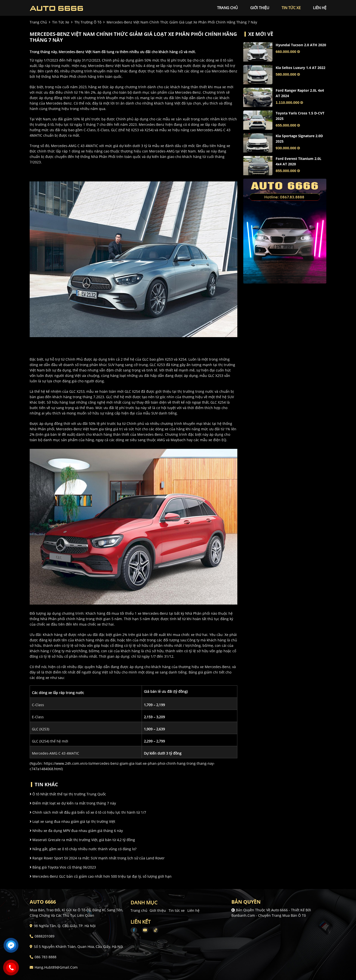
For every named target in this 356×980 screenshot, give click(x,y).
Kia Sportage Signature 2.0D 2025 (299, 139)
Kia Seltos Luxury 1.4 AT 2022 (300, 68)
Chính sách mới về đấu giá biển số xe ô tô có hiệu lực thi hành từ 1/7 (88, 812)
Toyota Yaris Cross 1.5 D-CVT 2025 (300, 116)
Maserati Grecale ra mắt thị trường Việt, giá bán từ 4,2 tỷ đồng (82, 840)
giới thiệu (260, 8)
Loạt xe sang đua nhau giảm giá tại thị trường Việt (72, 821)
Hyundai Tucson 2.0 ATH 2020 (301, 45)
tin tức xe (291, 8)
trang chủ (227, 8)
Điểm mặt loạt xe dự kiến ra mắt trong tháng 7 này (73, 803)
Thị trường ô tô (88, 22)
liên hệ (320, 8)
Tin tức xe (177, 910)
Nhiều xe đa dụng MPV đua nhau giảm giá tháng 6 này (76, 831)
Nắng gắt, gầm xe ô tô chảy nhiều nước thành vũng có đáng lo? (83, 849)
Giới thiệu (158, 910)
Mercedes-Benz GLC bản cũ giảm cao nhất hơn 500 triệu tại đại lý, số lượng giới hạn (101, 876)
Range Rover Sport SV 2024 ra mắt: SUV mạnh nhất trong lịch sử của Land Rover (97, 858)
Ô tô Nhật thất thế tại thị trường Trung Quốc (68, 794)
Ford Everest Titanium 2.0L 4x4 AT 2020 (299, 161)
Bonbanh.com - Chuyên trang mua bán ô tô (269, 915)
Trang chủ (139, 910)
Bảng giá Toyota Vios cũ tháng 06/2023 (63, 867)
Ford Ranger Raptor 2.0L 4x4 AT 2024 (300, 93)
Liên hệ (193, 910)
